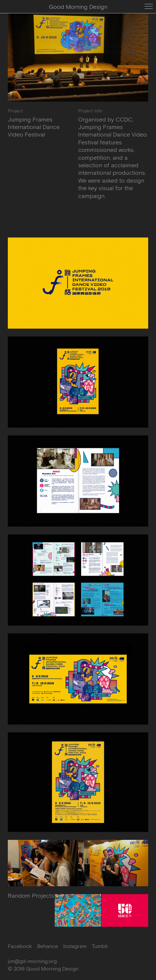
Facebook (20, 946)
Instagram (75, 946)
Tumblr (100, 946)
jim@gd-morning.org (32, 961)
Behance (48, 946)
